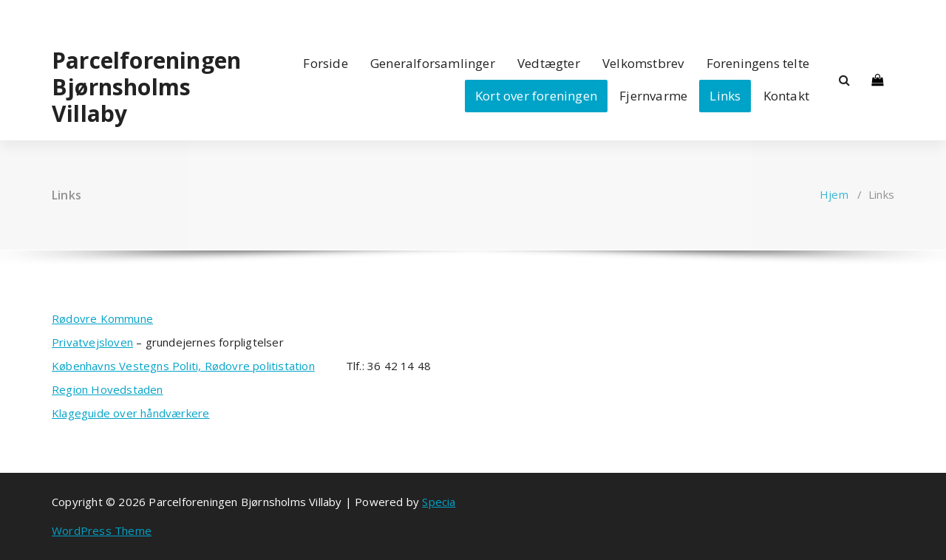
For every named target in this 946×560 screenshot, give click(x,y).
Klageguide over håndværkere (130, 413)
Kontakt (786, 96)
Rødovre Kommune (102, 318)
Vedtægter (549, 63)
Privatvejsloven (92, 342)
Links (725, 96)
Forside (325, 63)
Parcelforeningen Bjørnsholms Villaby (146, 87)
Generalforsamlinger (433, 63)
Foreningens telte (758, 63)
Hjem (834, 194)
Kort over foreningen (536, 96)
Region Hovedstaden (108, 389)
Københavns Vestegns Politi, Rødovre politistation (183, 366)
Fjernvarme (653, 96)
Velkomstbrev (643, 63)
